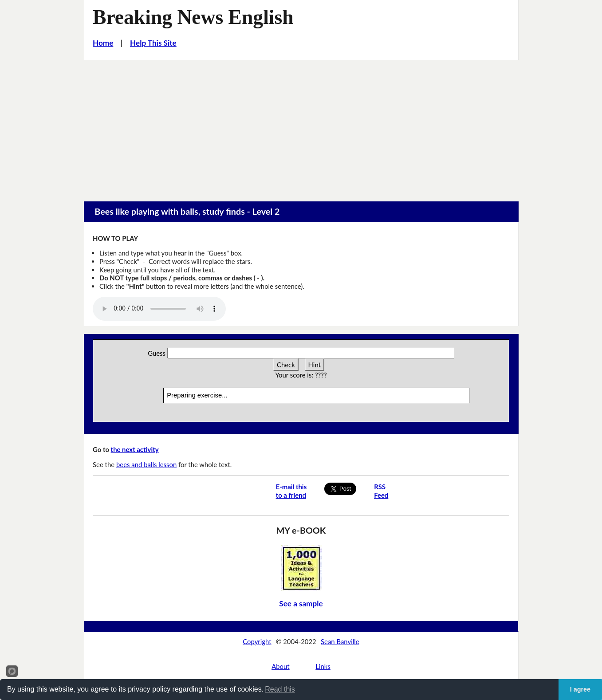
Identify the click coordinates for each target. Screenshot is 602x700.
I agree (580, 689)
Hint (315, 365)
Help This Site (153, 43)
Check (286, 365)
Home (103, 43)
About (280, 666)
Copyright (257, 641)
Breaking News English (193, 17)
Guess (157, 353)
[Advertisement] (301, 126)
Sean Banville (340, 641)
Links (323, 666)
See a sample (301, 604)
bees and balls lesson (146, 464)
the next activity (135, 449)
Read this (280, 689)
